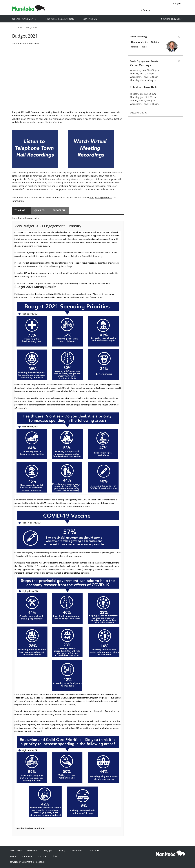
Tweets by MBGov (138, 113)
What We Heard (23, 210)
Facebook (27, 856)
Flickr (54, 856)
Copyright (48, 851)
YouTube (42, 856)
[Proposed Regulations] (63, 19)
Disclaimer (32, 851)
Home (21, 28)
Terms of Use (94, 851)
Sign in (165, 19)
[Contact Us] (93, 19)
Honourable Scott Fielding (145, 42)
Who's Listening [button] (155, 37)
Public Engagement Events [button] (155, 61)
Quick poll (41, 210)
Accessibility (16, 851)
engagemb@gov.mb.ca (101, 198)
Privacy (61, 851)
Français (177, 3)
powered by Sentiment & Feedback (27, 862)
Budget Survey (61, 210)
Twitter (13, 856)
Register (177, 19)
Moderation (76, 851)
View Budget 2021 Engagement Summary (48, 226)
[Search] (160, 10)
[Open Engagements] (27, 19)
